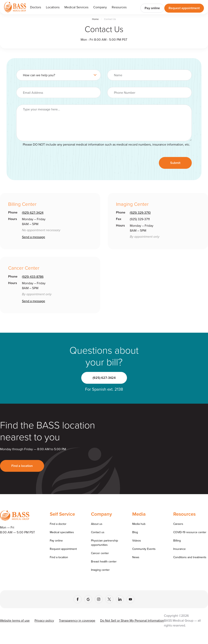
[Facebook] (78, 599)
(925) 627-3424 (33, 212)
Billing (177, 540)
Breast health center (104, 561)
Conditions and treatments (190, 557)
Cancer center (100, 553)
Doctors (36, 7)
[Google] (88, 599)
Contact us (98, 532)
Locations (53, 7)
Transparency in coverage (77, 620)
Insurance (179, 549)
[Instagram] (99, 599)
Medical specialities (62, 532)
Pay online (152, 8)
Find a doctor (58, 524)
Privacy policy (44, 620)
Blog (135, 532)
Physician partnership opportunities (105, 543)
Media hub (139, 524)
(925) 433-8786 (33, 277)
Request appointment (184, 8)
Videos (137, 540)
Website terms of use (15, 620)
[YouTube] (130, 599)
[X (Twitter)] (109, 599)
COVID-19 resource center (190, 532)
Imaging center (100, 570)
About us (97, 524)
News (136, 557)
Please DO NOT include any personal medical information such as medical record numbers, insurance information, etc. (106, 144)
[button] (76, 7)
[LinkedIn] (120, 599)
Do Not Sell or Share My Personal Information (132, 620)
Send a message (34, 237)
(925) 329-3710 (140, 212)
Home (95, 19)
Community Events (144, 549)
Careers (178, 524)
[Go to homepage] (15, 7)
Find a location (22, 466)
